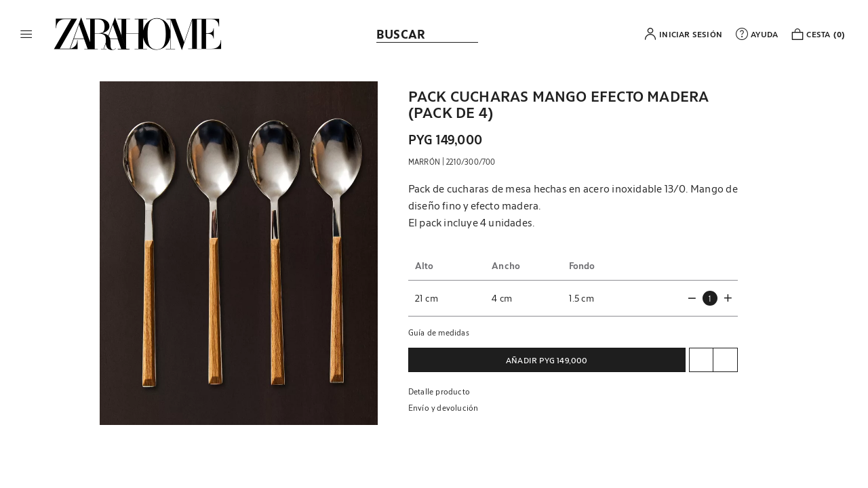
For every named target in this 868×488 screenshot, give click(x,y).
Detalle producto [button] (439, 391)
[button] (26, 34)
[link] (138, 34)
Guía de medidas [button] (439, 332)
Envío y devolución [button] (443, 407)
